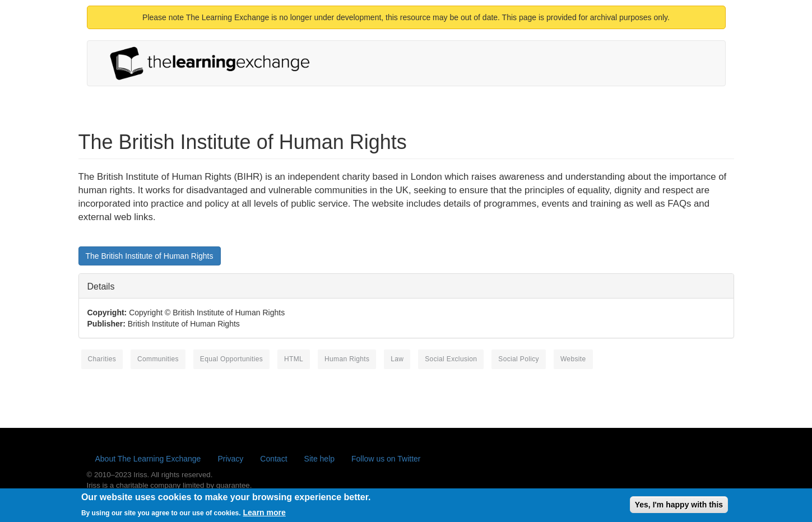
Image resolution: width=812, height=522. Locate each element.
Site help (319, 459)
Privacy (230, 459)
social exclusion (451, 359)
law (397, 359)
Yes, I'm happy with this (679, 506)
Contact (273, 459)
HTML (294, 359)
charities (102, 359)
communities (158, 359)
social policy (519, 359)
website (573, 359)
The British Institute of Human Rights (150, 256)
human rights (347, 359)
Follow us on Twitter (386, 459)
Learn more (265, 514)
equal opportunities (231, 359)
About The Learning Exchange (148, 459)
